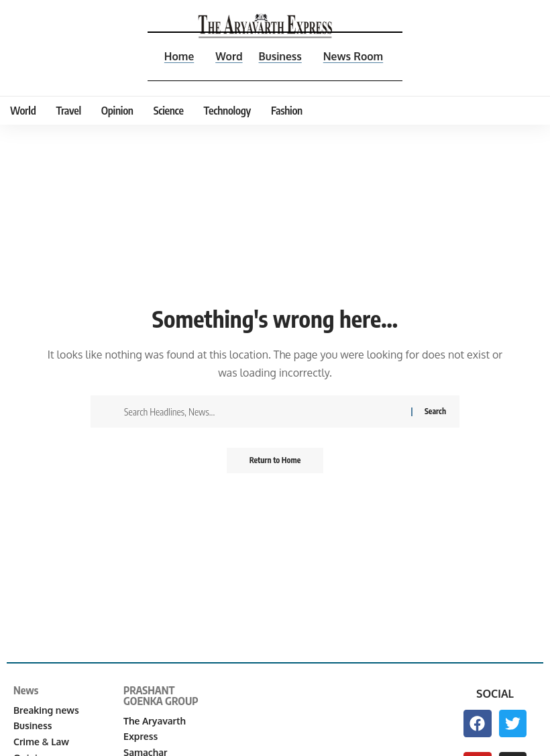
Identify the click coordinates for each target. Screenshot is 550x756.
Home (177, 56)
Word (228, 56)
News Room (354, 56)
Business (280, 56)
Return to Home (275, 461)
